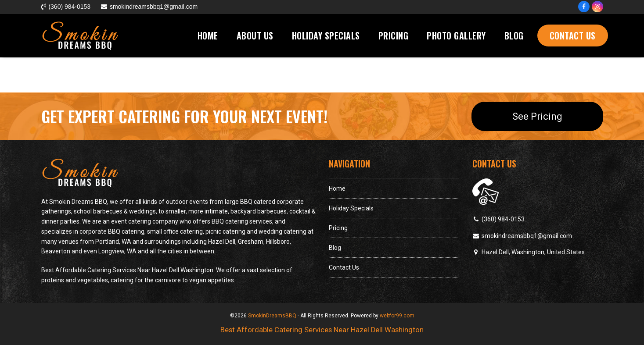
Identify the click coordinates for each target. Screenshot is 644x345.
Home (337, 189)
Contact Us (344, 267)
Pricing (338, 228)
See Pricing (537, 116)
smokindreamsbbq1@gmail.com (527, 236)
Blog (335, 248)
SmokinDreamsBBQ (272, 316)
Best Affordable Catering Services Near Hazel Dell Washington (322, 330)
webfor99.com (397, 316)
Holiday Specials (351, 208)
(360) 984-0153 (503, 219)
